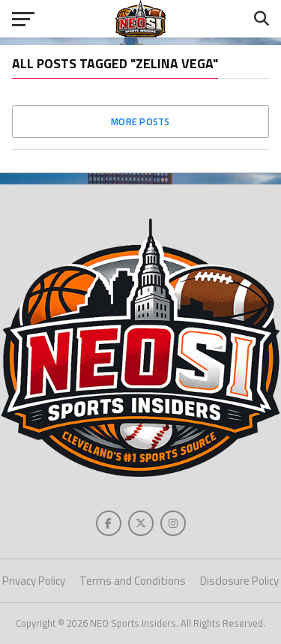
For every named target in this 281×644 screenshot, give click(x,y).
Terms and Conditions (133, 581)
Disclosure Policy (239, 581)
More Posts (140, 121)
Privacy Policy (34, 581)
